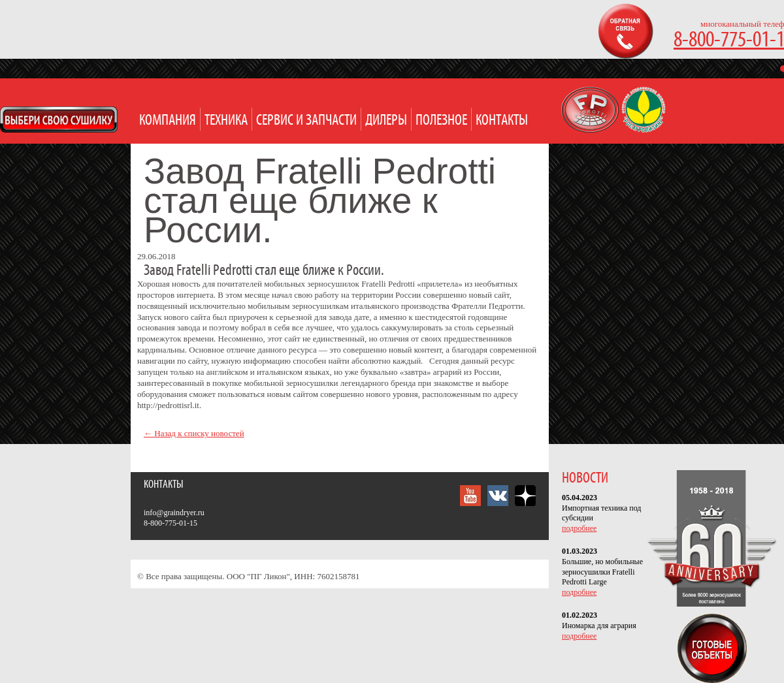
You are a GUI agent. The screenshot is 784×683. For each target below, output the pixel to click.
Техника (226, 120)
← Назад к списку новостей (194, 433)
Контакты (502, 120)
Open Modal (59, 119)
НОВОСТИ (585, 478)
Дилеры (386, 120)
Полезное (441, 120)
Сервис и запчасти (306, 120)
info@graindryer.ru (174, 513)
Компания (168, 120)
